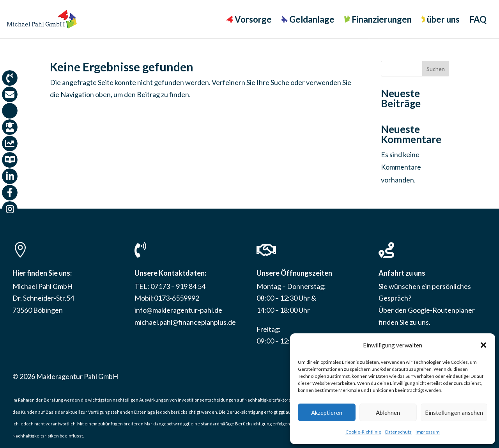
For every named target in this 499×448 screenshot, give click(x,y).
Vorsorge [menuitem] (249, 20)
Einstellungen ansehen (454, 413)
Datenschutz (398, 432)
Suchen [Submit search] (436, 69)
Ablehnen (388, 413)
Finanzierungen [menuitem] (378, 20)
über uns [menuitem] (441, 20)
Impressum (428, 432)
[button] (483, 345)
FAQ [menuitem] (478, 21)
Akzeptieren (327, 413)
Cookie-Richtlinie (363, 432)
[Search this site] (415, 69)
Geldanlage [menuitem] (308, 20)
